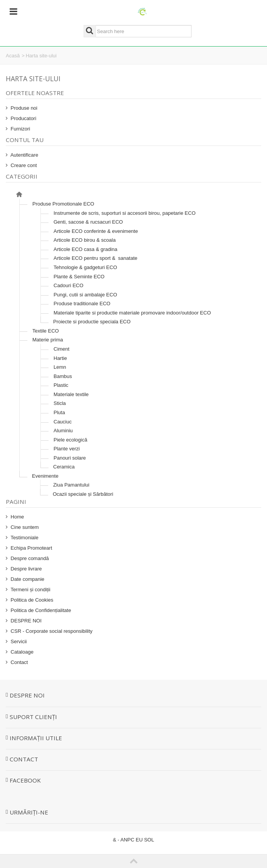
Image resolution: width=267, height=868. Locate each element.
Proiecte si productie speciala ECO (92, 322)
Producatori (23, 118)
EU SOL (145, 840)
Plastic (61, 385)
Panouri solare (70, 458)
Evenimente (45, 476)
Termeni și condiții (30, 590)
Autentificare (24, 155)
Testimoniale (24, 538)
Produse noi (23, 108)
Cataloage (21, 652)
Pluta (59, 412)
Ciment (61, 349)
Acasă (13, 56)
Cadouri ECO (68, 285)
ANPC (128, 840)
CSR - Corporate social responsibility (51, 631)
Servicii (18, 641)
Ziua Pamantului (71, 485)
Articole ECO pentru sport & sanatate (96, 258)
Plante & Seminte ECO (79, 277)
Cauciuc (63, 422)
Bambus (63, 376)
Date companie (27, 579)
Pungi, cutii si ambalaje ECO (85, 295)
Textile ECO (46, 331)
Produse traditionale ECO (82, 304)
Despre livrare (26, 569)
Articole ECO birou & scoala (85, 240)
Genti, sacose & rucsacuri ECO (88, 222)
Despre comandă (29, 558)
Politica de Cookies (31, 600)
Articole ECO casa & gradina (85, 249)
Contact (18, 662)
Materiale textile (71, 394)
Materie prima (48, 340)
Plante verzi (67, 449)
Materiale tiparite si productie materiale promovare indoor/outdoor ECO (132, 313)
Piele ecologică (70, 440)
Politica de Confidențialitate (40, 610)
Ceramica (64, 467)
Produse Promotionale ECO (63, 204)
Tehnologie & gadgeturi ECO (85, 267)
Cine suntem (24, 527)
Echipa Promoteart (31, 548)
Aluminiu (63, 431)
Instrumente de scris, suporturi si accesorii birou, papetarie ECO (125, 213)
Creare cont (23, 165)
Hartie (60, 358)
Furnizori (20, 129)
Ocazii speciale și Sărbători (83, 494)
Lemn (60, 367)
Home (17, 517)
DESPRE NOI (25, 621)
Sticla (60, 403)
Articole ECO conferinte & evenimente (96, 231)
